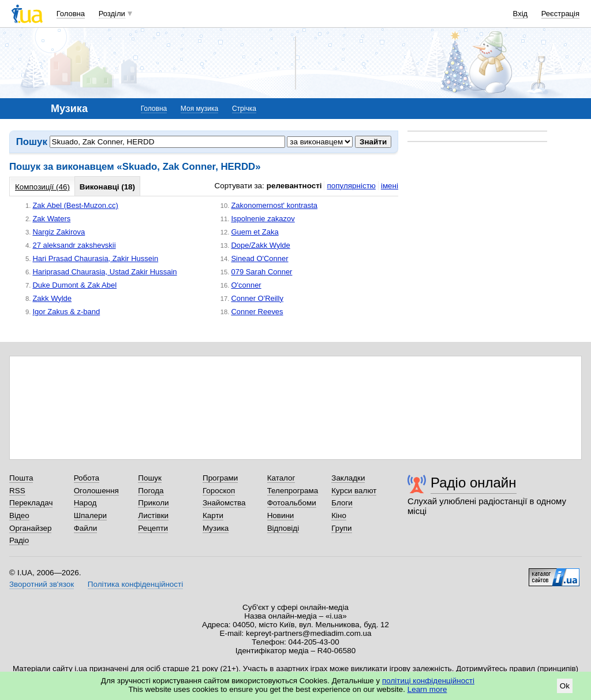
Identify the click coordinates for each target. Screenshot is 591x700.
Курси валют (354, 491)
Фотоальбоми (292, 503)
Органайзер (30, 528)
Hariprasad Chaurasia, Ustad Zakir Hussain (104, 272)
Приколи (153, 503)
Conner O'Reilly (257, 298)
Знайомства (224, 503)
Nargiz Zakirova (59, 232)
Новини (281, 515)
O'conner (246, 285)
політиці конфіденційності (428, 681)
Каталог (281, 478)
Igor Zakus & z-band (66, 312)
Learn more (427, 689)
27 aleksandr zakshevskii (74, 245)
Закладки (348, 478)
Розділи (112, 14)
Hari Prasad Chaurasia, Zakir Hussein (95, 258)
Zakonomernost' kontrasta (274, 205)
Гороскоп (219, 491)
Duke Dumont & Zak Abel (74, 285)
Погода (151, 491)
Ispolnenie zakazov (263, 219)
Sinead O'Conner (259, 258)
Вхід (521, 14)
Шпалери (90, 515)
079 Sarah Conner (261, 272)
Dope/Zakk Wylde (260, 245)
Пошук (150, 478)
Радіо (19, 540)
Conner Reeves (257, 312)
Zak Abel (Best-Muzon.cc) (75, 205)
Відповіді (283, 528)
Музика (216, 528)
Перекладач (31, 503)
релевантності (294, 186)
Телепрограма (293, 491)
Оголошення (96, 491)
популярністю (351, 186)
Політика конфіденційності (135, 584)
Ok (565, 686)
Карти (213, 515)
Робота (87, 478)
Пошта (21, 478)
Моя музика (199, 109)
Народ (85, 503)
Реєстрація (560, 14)
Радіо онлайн (474, 483)
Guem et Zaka (255, 232)
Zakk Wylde (52, 298)
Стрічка (244, 109)
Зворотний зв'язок (42, 584)
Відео (19, 515)
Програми (220, 478)
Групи (341, 528)
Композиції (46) (42, 187)
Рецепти (153, 528)
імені (390, 186)
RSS (17, 491)
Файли (86, 528)
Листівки (153, 515)
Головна (71, 14)
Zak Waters (51, 219)
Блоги (342, 503)
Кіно (339, 515)
